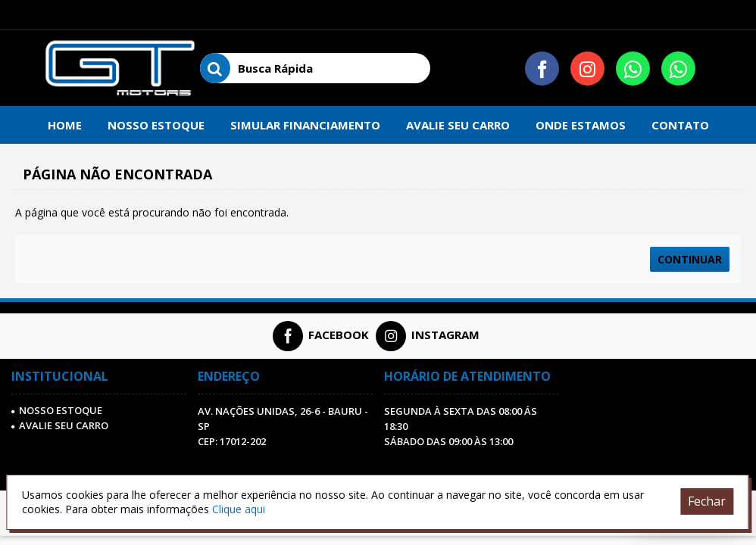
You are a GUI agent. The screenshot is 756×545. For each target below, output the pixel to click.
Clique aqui (239, 509)
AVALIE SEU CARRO (60, 425)
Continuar (690, 259)
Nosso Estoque (57, 410)
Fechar (707, 501)
